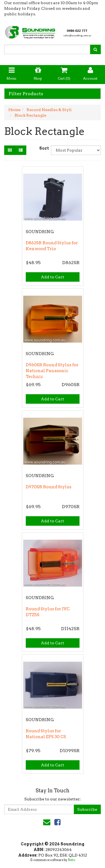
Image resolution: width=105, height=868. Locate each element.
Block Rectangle (30, 115)
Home (14, 110)
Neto (71, 860)
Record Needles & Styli (49, 110)
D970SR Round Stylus (49, 487)
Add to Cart (53, 277)
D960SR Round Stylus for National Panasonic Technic (52, 371)
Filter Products (26, 94)
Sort (43, 148)
